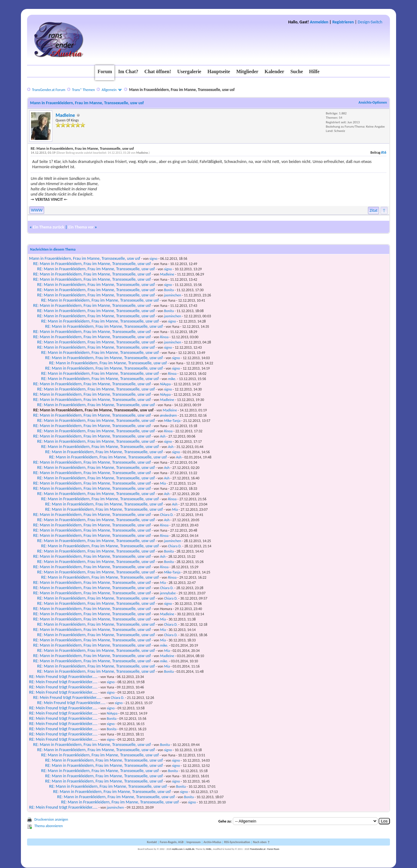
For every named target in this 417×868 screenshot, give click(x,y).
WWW (37, 210)
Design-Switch (370, 22)
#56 (384, 153)
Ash (163, 436)
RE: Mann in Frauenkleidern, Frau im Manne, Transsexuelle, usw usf (92, 264)
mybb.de (190, 849)
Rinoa (164, 337)
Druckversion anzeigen (51, 819)
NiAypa (165, 384)
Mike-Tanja (172, 421)
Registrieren (343, 22)
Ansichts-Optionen (373, 102)
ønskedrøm (168, 415)
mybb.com (177, 849)
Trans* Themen (83, 90)
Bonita (169, 290)
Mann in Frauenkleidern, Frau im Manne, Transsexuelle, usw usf (85, 258)
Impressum (193, 842)
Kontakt (152, 842)
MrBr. (209, 849)
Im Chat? (128, 71)
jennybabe (168, 593)
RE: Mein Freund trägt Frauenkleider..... (63, 677)
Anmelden (319, 22)
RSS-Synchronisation (237, 842)
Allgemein (109, 90)
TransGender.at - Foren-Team (265, 849)
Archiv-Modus (212, 842)
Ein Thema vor (81, 227)
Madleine (65, 115)
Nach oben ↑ (261, 842)
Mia (163, 483)
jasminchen (173, 295)
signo (153, 259)
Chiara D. (167, 515)
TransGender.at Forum (49, 90)
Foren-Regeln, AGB (172, 842)
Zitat (374, 210)
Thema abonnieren (49, 826)
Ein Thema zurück (49, 227)
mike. (172, 379)
